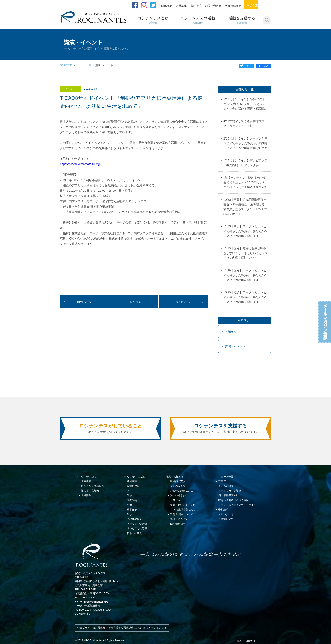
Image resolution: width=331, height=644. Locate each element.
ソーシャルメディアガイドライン (237, 505)
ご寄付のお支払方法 (182, 491)
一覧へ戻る (134, 302)
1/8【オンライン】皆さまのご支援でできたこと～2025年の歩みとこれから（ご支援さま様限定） (246, 182)
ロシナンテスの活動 (134, 477)
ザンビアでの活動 (137, 529)
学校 (129, 495)
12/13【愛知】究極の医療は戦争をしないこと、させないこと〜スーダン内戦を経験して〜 (246, 253)
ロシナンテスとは (87, 477)
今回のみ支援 (178, 486)
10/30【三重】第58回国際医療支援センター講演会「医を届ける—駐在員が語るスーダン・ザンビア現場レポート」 (246, 207)
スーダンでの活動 (137, 524)
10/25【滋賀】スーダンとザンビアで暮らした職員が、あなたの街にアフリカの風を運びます (246, 297)
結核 (129, 514)
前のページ (84, 302)
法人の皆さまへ (179, 495)
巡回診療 (132, 481)
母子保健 (132, 510)
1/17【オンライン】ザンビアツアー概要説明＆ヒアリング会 (245, 163)
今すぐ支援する (259, 5)
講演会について (179, 519)
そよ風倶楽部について (186, 510)
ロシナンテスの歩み (92, 486)
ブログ (222, 481)
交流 (129, 505)
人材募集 (181, 6)
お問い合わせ (213, 6)
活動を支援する (175, 477)
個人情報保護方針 (228, 495)
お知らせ (231, 331)
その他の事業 (134, 519)
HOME (68, 65)
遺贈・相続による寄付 (183, 505)
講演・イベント (235, 346)
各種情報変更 (233, 6)
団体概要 (167, 6)
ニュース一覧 (84, 65)
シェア (264, 66)
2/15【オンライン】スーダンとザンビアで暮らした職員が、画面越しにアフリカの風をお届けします (246, 143)
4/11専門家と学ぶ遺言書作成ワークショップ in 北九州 (245, 123)
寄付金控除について (182, 514)
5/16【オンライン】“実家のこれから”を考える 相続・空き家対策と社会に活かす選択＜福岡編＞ (246, 104)
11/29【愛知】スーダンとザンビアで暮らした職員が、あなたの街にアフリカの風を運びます (246, 275)
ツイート (246, 66)
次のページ (183, 302)
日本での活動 (134, 533)
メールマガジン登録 (230, 491)
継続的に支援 (178, 481)
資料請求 (196, 6)
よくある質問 (226, 486)
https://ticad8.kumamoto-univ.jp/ (81, 164)
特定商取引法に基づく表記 (233, 500)
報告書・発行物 (90, 491)
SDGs (176, 500)
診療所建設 (133, 486)
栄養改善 (132, 500)
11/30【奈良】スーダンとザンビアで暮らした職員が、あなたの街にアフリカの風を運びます (246, 231)
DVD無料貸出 (178, 524)
